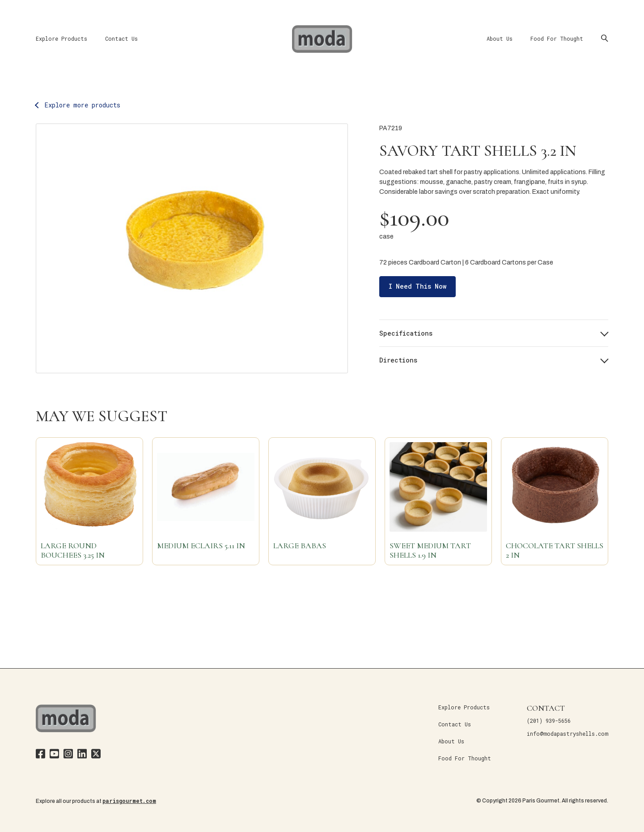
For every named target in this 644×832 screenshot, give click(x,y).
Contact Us (121, 38)
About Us (500, 38)
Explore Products (61, 38)
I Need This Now (417, 286)
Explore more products (83, 105)
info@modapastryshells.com (568, 734)
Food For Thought (557, 38)
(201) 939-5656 (549, 721)
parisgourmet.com (129, 801)
